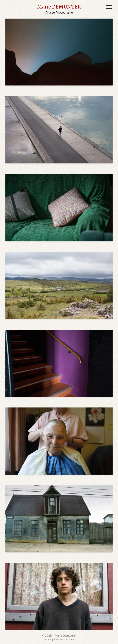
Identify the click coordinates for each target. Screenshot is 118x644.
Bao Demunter (67, 639)
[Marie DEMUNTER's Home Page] (59, 9)
